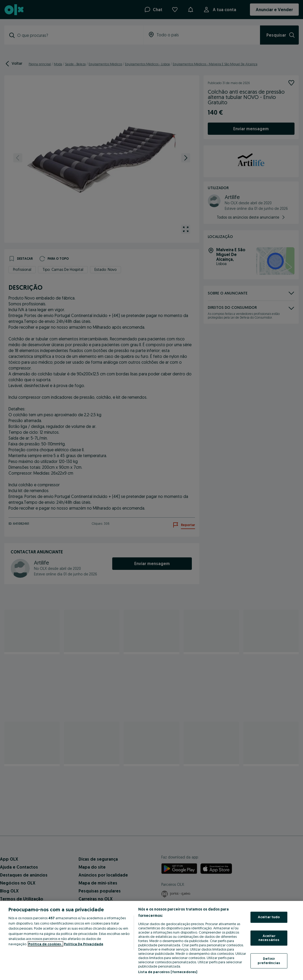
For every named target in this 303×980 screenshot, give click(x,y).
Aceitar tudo (269, 917)
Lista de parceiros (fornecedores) (168, 972)
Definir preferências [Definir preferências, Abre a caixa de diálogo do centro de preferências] (269, 961)
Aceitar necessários (269, 938)
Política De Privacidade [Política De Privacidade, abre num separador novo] (84, 944)
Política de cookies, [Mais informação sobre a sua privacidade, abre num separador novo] (46, 944)
